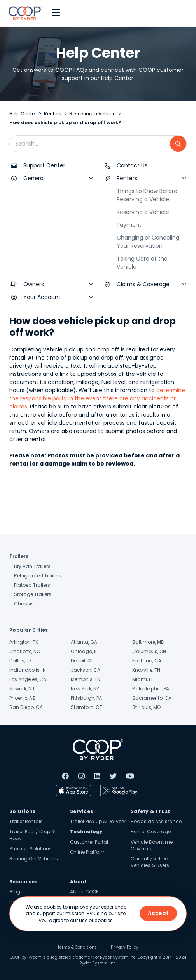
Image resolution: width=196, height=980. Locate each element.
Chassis (24, 604)
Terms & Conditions (77, 947)
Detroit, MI (82, 661)
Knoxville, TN (146, 670)
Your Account (42, 297)
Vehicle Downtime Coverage (152, 845)
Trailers (19, 556)
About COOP (84, 892)
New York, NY (85, 689)
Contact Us (132, 165)
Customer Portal (89, 842)
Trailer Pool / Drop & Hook (32, 835)
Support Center (44, 165)
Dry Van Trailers (32, 566)
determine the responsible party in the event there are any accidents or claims (97, 398)
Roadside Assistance (156, 821)
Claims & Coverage (143, 284)
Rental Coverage (151, 831)
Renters (53, 114)
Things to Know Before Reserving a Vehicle (147, 195)
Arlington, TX (24, 642)
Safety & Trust (150, 811)
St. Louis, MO (146, 707)
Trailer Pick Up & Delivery (98, 821)
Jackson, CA (86, 670)
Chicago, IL (84, 651)
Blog (15, 892)
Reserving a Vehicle (92, 114)
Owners (34, 284)
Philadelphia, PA (151, 689)
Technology (87, 831)
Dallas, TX (21, 661)
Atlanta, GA (84, 642)
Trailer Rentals (26, 821)
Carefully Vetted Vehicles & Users (150, 862)
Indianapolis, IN (28, 670)
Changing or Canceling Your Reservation (148, 242)
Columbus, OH (149, 651)
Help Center (23, 114)
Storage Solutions (31, 849)
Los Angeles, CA (28, 679)
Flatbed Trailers (32, 585)
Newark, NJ (22, 689)
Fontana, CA (147, 661)
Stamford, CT (87, 707)
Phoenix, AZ (22, 698)
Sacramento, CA (152, 698)
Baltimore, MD (148, 642)
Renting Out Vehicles (34, 859)
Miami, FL (143, 679)
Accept (158, 913)
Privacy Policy (125, 947)
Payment (129, 225)
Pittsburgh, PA (86, 698)
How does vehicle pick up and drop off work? (65, 122)
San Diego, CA (26, 707)
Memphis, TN (86, 679)
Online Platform (88, 852)
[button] (56, 13)
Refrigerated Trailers (38, 576)
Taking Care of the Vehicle (142, 263)
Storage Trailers (33, 594)
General (34, 178)
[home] (24, 13)
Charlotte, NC (25, 651)
